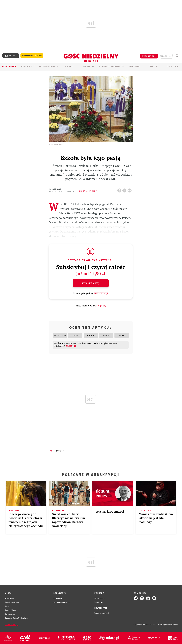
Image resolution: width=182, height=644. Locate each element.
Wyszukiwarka (177, 56)
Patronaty (135, 66)
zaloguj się (166, 56)
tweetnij (125, 190)
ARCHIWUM (88, 66)
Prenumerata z (32, 56)
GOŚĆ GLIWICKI (61, 451)
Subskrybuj (91, 283)
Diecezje (153, 66)
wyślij (130, 190)
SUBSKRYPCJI (101, 293)
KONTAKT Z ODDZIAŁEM (111, 66)
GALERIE (69, 66)
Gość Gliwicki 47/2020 (61, 191)
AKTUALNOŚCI (28, 66)
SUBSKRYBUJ (149, 56)
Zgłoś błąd (12, 625)
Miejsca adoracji (49, 66)
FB (120, 190)
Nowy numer (9, 66)
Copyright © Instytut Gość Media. (146, 625)
